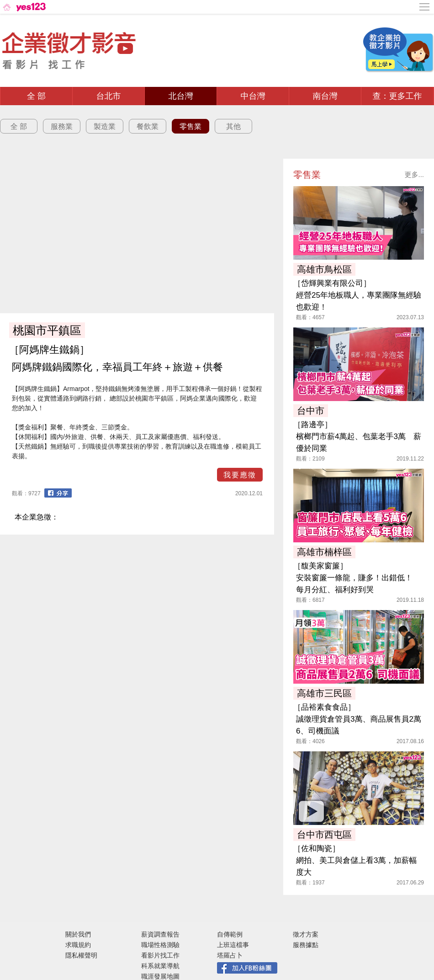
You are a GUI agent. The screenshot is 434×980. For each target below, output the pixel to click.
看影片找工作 (160, 955)
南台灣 (325, 96)
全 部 (36, 96)
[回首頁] (24, 7)
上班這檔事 (233, 945)
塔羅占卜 (230, 955)
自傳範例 (230, 934)
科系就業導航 (160, 966)
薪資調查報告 (160, 934)
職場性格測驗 (160, 945)
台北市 (109, 96)
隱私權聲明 (81, 955)
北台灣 (181, 96)
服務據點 (306, 945)
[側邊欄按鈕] (425, 7)
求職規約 (78, 945)
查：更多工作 (397, 96)
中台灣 (253, 96)
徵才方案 (306, 934)
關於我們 (78, 934)
